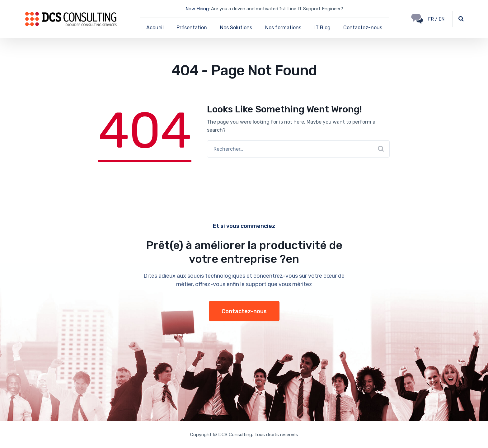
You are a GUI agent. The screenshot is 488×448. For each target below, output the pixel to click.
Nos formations (283, 28)
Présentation (192, 28)
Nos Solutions (236, 28)
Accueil (155, 28)
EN (441, 19)
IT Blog (322, 28)
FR (432, 19)
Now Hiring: (198, 9)
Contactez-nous (363, 28)
